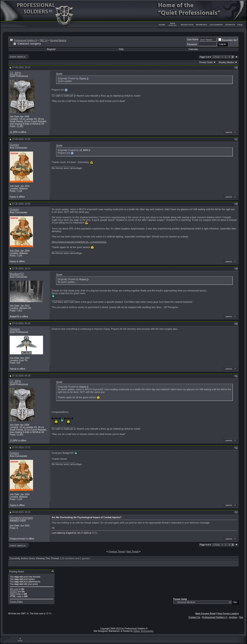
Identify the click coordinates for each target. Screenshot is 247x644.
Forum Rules (16, 602)
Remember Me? (228, 40)
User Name (193, 40)
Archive (233, 617)
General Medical (58, 40)
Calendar (193, 49)
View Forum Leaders (228, 614)
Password (192, 44)
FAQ (121, 49)
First (216, 57)
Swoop (15, 329)
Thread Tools (206, 62)
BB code (14, 589)
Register (51, 49)
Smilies (14, 592)
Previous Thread (117, 552)
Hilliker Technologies (143, 631)
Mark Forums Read (205, 614)
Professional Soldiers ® (25, 40)
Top (241, 617)
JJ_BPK (16, 73)
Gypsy (14, 145)
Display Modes (226, 62)
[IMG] (13, 594)
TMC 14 (43, 40)
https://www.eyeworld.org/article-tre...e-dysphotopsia (79, 242)
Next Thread (132, 552)
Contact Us (194, 617)
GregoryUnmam (21, 518)
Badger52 (17, 274)
